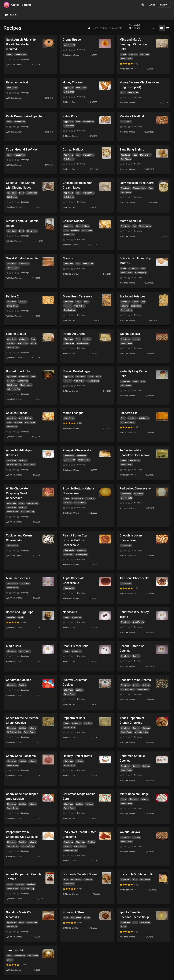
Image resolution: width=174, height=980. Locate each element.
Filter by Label (134, 25)
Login (152, 5)
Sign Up (164, 5)
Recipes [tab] (11, 15)
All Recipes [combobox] (135, 28)
